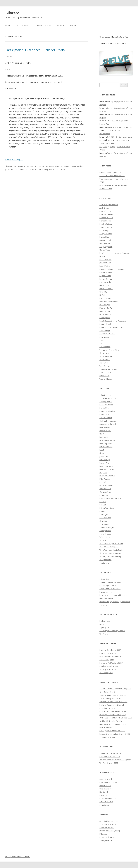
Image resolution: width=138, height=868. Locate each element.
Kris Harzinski (105, 282)
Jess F (102, 450)
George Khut (105, 243)
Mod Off (103, 482)
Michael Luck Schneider (109, 301)
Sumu (102, 343)
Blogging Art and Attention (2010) (113, 711)
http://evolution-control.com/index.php (115, 253)
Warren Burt (104, 376)
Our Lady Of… (105, 492)
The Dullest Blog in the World (111, 544)
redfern (22, 169)
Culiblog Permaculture (108, 421)
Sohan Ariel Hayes (107, 334)
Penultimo (104, 495)
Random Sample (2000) (109, 666)
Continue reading (14, 160)
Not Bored (104, 792)
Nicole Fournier (106, 314)
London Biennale (106, 598)
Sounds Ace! (105, 805)
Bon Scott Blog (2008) (108, 653)
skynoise (103, 521)
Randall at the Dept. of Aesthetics (113, 321)
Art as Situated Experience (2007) (113, 695)
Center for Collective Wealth (111, 582)
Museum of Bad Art (107, 837)
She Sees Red (105, 518)
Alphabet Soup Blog (107, 398)
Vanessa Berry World (108, 369)
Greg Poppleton (106, 247)
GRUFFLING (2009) (107, 660)
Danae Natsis (105, 237)
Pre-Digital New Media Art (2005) (112, 731)
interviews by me (33, 166)
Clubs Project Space (108, 585)
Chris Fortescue (106, 227)
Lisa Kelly (103, 292)
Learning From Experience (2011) (113, 715)
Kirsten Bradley (106, 279)
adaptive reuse (106, 395)
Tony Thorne (105, 366)
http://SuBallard (106, 447)
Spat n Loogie (105, 337)
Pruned (102, 511)
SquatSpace (104, 627)
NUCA (102, 624)
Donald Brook (105, 431)
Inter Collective (105, 260)
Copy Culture (105, 414)
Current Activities (43, 26)
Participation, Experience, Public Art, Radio (35, 50)
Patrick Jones (105, 318)
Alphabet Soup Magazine (110, 821)
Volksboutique (105, 372)
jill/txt (102, 453)
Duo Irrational (105, 240)
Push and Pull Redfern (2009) (111, 663)
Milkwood (103, 834)
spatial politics (55, 166)
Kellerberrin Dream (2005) (110, 757)
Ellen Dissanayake (107, 789)
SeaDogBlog (104, 514)
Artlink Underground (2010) (110, 698)
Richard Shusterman (108, 798)
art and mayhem (77, 166)
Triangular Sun (105, 560)
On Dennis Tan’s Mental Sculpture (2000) (116, 718)
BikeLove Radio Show (108, 782)
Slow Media (104, 524)
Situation (103, 605)
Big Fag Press (105, 621)
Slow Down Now (106, 802)
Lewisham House (106, 466)
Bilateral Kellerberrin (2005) (110, 650)
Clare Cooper (105, 230)
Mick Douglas (105, 305)
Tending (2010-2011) (107, 669)
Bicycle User (104, 408)
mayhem (103, 147)
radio (16, 169)
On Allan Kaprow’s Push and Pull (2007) (115, 760)
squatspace (31, 169)
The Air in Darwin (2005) (109, 763)
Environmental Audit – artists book (113, 185)
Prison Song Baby (107, 508)
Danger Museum (106, 592)
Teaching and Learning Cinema (112, 631)
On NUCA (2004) (106, 727)
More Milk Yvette (106, 485)
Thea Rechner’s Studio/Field (111, 553)
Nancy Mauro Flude (107, 311)
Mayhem (103, 473)
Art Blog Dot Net (106, 402)
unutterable (104, 563)
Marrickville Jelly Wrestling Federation (115, 602)
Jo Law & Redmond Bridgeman (112, 269)
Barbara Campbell (107, 214)
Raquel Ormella (106, 324)
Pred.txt (103, 505)
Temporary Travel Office (109, 350)
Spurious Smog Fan (107, 527)
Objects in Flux (105, 489)
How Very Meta (106, 443)
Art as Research (106, 779)
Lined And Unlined (107, 469)
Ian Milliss (103, 256)
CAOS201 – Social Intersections (120, 127)
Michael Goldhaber (107, 476)
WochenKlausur (106, 379)
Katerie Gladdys (106, 272)
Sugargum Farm (106, 840)
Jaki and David (105, 263)
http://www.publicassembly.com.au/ (114, 595)
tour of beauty (42, 169)
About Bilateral (23, 26)
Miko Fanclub (105, 479)
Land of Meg (105, 460)
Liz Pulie (103, 295)
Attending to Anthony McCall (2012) (113, 702)
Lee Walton (104, 285)
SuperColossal (105, 534)
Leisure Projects (106, 289)
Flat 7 (102, 434)
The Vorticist (104, 353)
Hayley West (105, 250)
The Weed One (106, 356)
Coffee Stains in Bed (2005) (110, 753)
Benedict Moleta (106, 218)
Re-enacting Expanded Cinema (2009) (115, 734)
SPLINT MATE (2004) (107, 737)
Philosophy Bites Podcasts (110, 498)
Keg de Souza (105, 276)
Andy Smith (104, 208)
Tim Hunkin (104, 363)
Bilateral (13, 13)
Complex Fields (106, 234)
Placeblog (103, 502)
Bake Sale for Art (106, 405)
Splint (102, 340)
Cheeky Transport (107, 828)
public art (44, 166)
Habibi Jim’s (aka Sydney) (110, 831)
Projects (60, 26)
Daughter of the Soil (108, 424)
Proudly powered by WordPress (18, 857)
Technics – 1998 (106, 189)
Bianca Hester (105, 221)
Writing (73, 26)
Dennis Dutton (105, 786)
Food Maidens (105, 437)
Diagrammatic (105, 427)
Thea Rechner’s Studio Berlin (111, 550)
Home (8, 26)
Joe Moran (104, 456)
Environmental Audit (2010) (110, 656)
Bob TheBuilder (106, 224)
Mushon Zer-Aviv (106, 308)
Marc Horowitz (105, 298)
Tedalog (103, 540)
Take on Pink (105, 537)
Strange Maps (105, 531)
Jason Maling (105, 266)
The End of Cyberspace (109, 547)
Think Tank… (105, 360)
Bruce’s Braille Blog (107, 411)
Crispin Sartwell (106, 418)
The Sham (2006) (106, 673)
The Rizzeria (105, 634)
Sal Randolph (105, 331)
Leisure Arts (104, 463)
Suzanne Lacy (105, 347)
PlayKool (103, 795)
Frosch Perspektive (107, 440)
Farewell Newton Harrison (110, 172)
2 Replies (9, 56)
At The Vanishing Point (109, 824)
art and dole (104, 579)
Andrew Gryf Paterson (109, 205)
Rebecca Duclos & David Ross (112, 327)
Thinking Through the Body (110, 556)
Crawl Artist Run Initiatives (110, 589)
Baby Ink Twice (105, 211)
